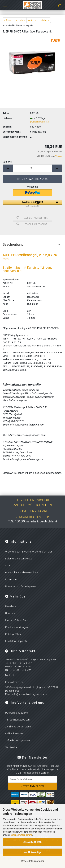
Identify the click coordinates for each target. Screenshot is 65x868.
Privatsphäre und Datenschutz (22, 572)
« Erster (8, 20)
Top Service (11, 747)
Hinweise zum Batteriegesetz (21, 586)
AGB (8, 566)
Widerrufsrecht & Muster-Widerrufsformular (29, 552)
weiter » (32, 20)
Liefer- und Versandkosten (19, 559)
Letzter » (44, 20)
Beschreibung (13, 244)
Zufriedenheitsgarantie (17, 740)
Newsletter (11, 606)
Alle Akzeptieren (32, 842)
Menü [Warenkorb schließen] (5, 5)
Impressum (11, 579)
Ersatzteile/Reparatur (17, 641)
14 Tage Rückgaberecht (18, 720)
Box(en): (7, 162)
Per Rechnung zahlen (17, 713)
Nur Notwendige (32, 852)
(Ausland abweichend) (40, 122)
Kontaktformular (14, 682)
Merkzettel (11, 675)
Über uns (10, 613)
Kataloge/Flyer (13, 634)
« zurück (20, 20)
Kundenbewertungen (16, 627)
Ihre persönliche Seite (17, 620)
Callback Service (14, 734)
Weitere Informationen (33, 861)
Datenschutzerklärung (21, 835)
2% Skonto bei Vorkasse (18, 727)
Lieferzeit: (8, 118)
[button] (8, 168)
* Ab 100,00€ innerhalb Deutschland (33, 521)
